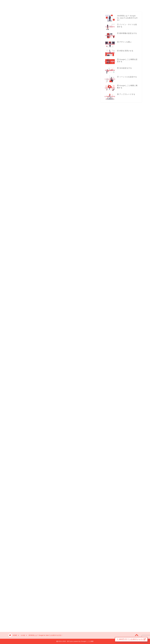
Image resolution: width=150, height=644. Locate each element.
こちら (53, 180)
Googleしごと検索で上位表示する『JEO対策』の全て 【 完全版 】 (51, 566)
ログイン (140, 4)
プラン (103, 4)
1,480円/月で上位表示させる (131, 639)
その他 (128, 4)
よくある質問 (115, 4)
